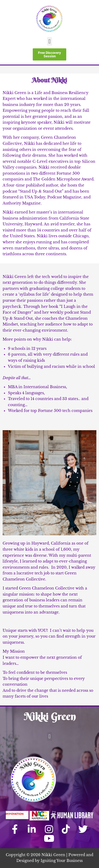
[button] (49, 41)
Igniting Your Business (62, 861)
